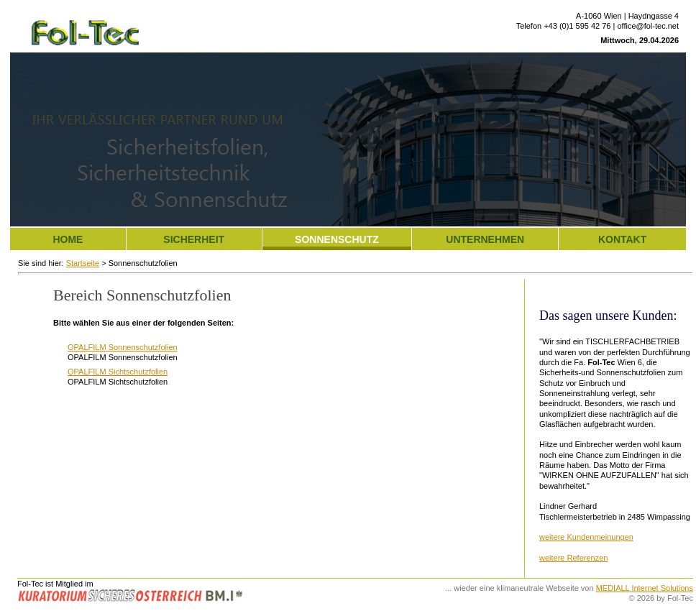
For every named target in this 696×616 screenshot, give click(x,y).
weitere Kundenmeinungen (586, 537)
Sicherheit (194, 239)
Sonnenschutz (337, 239)
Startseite (83, 263)
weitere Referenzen (573, 558)
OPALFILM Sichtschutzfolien (118, 372)
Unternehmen (485, 239)
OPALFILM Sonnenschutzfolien (123, 347)
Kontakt (622, 239)
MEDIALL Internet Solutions (645, 588)
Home (68, 239)
